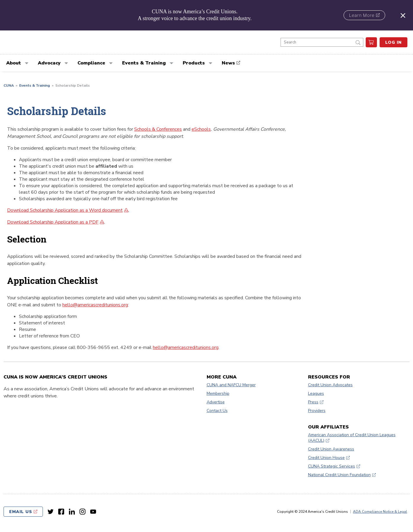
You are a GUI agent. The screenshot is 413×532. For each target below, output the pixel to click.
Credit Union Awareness (331, 449)
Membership (218, 393)
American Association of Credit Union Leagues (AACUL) (352, 438)
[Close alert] (403, 15)
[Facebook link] (61, 512)
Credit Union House (326, 458)
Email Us (21, 512)
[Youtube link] (93, 512)
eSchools (201, 129)
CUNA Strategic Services (332, 466)
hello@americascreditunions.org (95, 305)
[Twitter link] (51, 512)
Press (313, 402)
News (228, 63)
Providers (317, 411)
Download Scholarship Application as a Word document (65, 210)
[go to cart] (371, 42)
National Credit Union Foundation (339, 475)
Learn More (362, 15)
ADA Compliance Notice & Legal (380, 512)
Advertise (216, 402)
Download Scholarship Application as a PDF (53, 222)
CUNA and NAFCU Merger (231, 385)
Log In (393, 42)
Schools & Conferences (158, 129)
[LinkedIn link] (72, 512)
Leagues (316, 393)
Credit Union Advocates (330, 385)
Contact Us (217, 411)
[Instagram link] (82, 512)
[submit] (358, 42)
